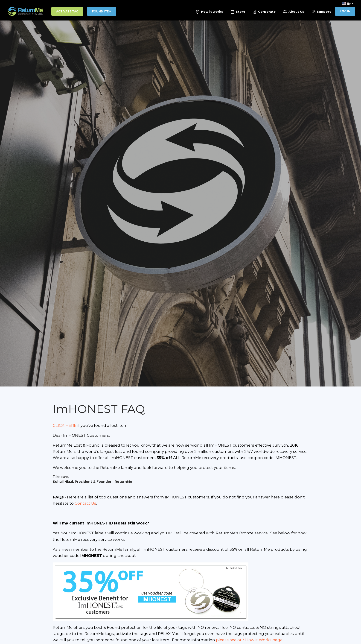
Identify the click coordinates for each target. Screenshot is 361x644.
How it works (209, 12)
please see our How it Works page (249, 640)
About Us (293, 12)
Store (238, 12)
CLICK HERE (65, 425)
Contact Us (85, 503)
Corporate (264, 12)
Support (321, 12)
